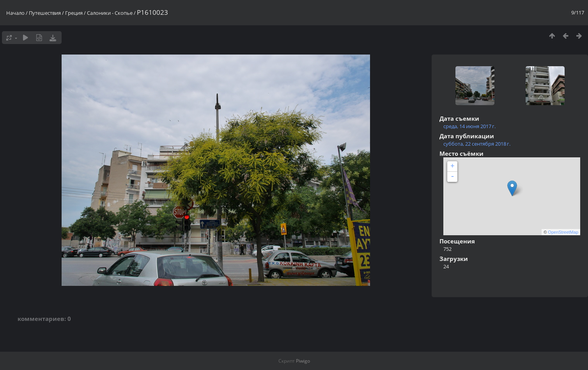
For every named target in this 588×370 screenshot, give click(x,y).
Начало (15, 13)
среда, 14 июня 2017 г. (469, 126)
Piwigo (303, 361)
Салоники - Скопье (110, 13)
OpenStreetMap (563, 232)
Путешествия (45, 13)
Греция (74, 13)
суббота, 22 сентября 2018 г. (477, 144)
